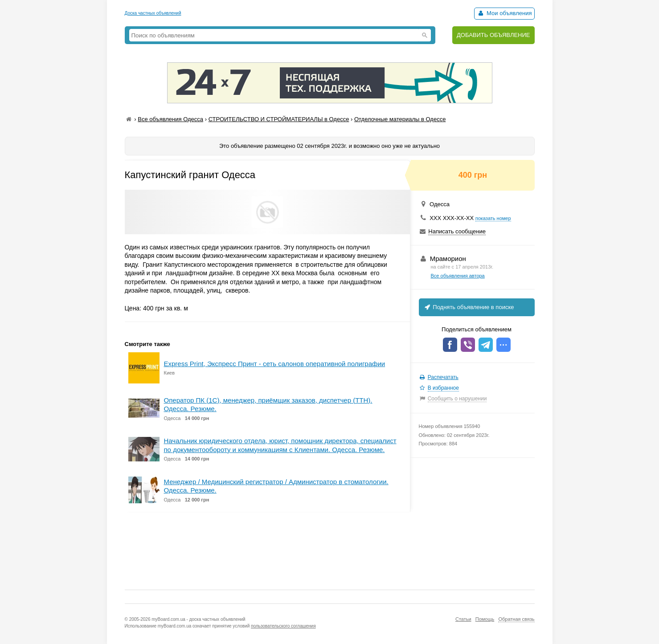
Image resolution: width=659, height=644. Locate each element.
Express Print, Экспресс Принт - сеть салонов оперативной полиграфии (275, 364)
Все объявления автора (458, 276)
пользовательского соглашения (283, 626)
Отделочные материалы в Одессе (400, 119)
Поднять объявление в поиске (469, 307)
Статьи (463, 619)
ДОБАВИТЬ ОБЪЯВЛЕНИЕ (493, 35)
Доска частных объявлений (153, 13)
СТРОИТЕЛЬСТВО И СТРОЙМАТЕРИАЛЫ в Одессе (279, 119)
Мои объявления (504, 13)
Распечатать (443, 377)
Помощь (485, 619)
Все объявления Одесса (170, 119)
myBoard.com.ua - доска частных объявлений (198, 619)
